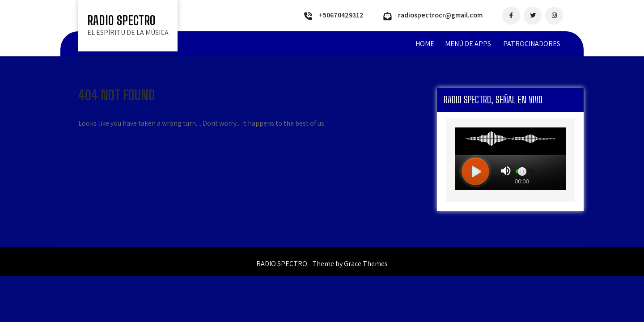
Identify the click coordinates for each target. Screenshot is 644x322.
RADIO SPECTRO (121, 20)
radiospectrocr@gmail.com (440, 15)
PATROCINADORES (532, 44)
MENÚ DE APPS (468, 44)
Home (425, 44)
